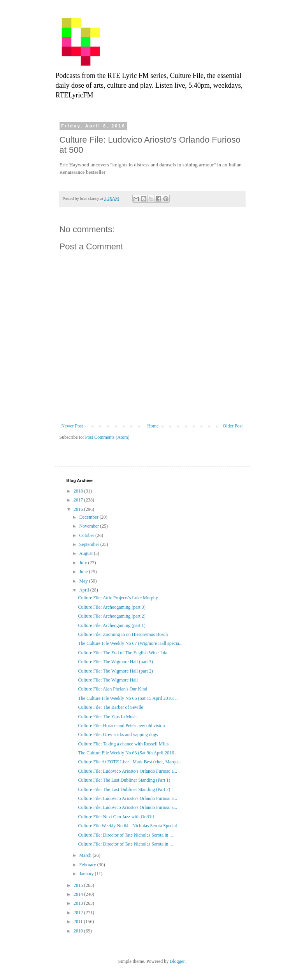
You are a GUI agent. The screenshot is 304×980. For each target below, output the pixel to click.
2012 (79, 913)
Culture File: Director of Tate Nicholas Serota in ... (125, 835)
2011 (79, 922)
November (90, 526)
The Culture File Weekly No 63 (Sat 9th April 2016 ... (128, 753)
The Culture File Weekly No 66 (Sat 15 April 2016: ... (128, 698)
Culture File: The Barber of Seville (110, 707)
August (86, 553)
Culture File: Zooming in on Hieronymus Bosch (123, 634)
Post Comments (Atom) (107, 437)
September (90, 544)
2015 (79, 885)
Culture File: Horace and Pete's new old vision (121, 726)
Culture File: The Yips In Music (108, 717)
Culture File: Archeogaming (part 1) (112, 625)
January (87, 874)
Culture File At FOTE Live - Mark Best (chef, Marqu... (129, 762)
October (87, 535)
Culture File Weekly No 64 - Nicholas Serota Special (127, 826)
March (86, 855)
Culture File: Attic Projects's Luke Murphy (118, 598)
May (84, 581)
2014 (79, 894)
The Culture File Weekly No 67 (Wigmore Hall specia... (130, 643)
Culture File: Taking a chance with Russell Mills (123, 744)
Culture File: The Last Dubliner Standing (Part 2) (124, 789)
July (83, 563)
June (84, 572)
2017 (79, 500)
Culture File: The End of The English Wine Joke (123, 653)
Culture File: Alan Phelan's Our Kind (112, 689)
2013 (79, 903)
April (84, 590)
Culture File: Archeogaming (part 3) (112, 607)
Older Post (233, 426)
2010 (79, 931)
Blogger (177, 961)
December (89, 517)
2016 (79, 509)
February (88, 865)
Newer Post (72, 426)
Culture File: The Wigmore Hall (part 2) (115, 671)
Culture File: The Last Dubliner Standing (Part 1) (124, 780)
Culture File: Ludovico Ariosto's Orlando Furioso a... (127, 771)
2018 (79, 491)
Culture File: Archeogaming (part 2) (112, 616)
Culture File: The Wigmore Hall (108, 680)
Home (153, 426)
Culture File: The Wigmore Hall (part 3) (115, 662)
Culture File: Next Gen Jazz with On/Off (116, 817)
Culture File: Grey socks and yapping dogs (118, 735)
